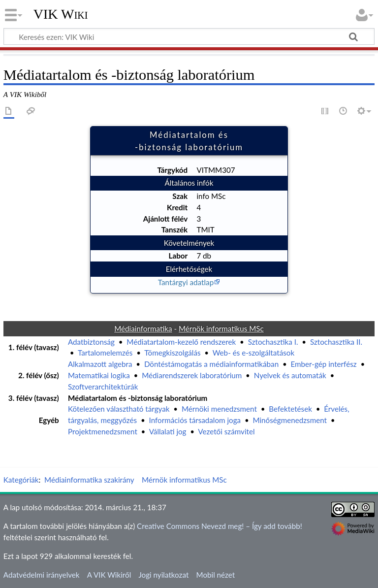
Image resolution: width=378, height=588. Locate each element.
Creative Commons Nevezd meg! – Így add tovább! (220, 526)
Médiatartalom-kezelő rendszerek (181, 342)
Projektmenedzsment (103, 431)
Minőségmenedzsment (289, 420)
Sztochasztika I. (273, 342)
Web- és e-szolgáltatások (253, 353)
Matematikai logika (99, 375)
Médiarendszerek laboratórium (192, 375)
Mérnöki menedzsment (219, 409)
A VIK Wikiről (109, 575)
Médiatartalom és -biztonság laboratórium (138, 398)
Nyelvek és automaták (290, 375)
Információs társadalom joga (195, 420)
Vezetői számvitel (226, 431)
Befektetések (290, 409)
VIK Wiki (61, 14)
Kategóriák (21, 480)
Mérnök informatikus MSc (184, 480)
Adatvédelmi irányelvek (42, 575)
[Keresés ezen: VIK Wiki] (189, 36)
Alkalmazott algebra (100, 364)
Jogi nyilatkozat (163, 575)
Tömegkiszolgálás (172, 353)
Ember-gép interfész (324, 364)
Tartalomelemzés (105, 353)
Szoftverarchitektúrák (103, 387)
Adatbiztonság (91, 342)
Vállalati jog (168, 431)
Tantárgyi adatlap (186, 282)
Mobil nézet (216, 575)
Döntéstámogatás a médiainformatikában (211, 364)
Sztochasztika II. (336, 342)
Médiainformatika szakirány (89, 480)
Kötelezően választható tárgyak (119, 409)
